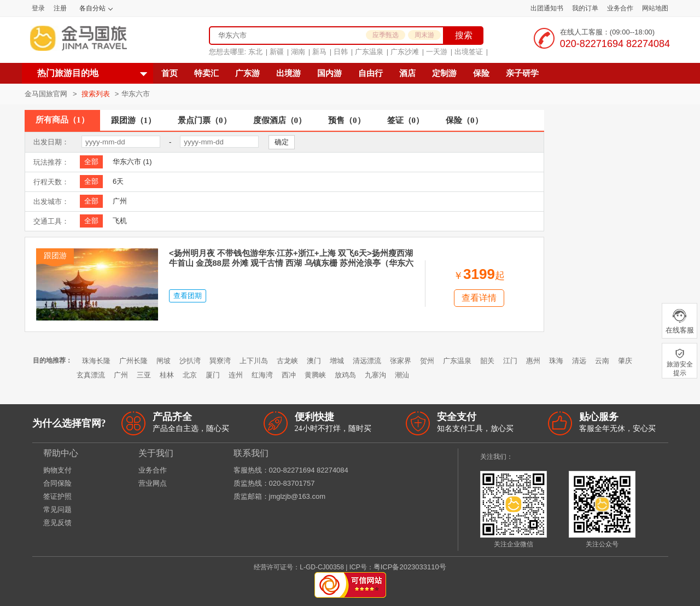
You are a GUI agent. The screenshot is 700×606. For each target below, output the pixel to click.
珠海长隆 (96, 361)
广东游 (247, 73)
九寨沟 (375, 375)
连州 (236, 375)
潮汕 (402, 375)
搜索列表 (97, 94)
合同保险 (57, 483)
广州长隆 (133, 361)
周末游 (424, 35)
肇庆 (625, 361)
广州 (120, 201)
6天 (118, 181)
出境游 (288, 73)
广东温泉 (369, 52)
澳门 (314, 361)
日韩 (341, 52)
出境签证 (469, 52)
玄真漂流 (91, 375)
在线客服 (679, 321)
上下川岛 (254, 361)
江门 (510, 361)
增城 (337, 361)
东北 (255, 52)
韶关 (487, 361)
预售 (347, 120)
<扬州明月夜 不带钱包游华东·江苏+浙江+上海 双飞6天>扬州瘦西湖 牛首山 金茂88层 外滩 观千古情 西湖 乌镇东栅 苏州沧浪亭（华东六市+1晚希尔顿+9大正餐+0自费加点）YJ (291, 263)
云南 (602, 361)
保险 (481, 73)
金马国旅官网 (46, 94)
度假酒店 (280, 120)
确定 (282, 142)
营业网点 (153, 483)
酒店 (407, 73)
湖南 (298, 52)
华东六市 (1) (132, 162)
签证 (406, 120)
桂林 (167, 375)
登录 (38, 8)
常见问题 (57, 509)
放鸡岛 (345, 375)
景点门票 (205, 120)
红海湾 (262, 375)
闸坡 (164, 361)
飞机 (120, 221)
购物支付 (57, 470)
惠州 (533, 361)
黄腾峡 (315, 375)
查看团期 (188, 296)
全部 (91, 162)
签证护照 (57, 496)
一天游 (437, 52)
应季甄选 (386, 35)
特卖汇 (206, 73)
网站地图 (655, 8)
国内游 (329, 73)
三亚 (144, 375)
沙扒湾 (190, 361)
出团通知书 (547, 8)
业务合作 (620, 8)
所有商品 (62, 120)
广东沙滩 (405, 52)
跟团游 (134, 120)
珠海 (556, 361)
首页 (170, 73)
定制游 (444, 73)
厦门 (213, 375)
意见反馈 (57, 523)
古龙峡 (287, 361)
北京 (190, 375)
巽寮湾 (220, 361)
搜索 (464, 35)
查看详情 (479, 298)
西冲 (289, 375)
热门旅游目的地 (68, 73)
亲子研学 (522, 73)
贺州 (427, 361)
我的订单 (585, 8)
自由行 (371, 73)
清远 (579, 361)
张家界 (401, 361)
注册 (60, 8)
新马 (319, 52)
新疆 (277, 52)
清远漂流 (367, 361)
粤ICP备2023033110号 (410, 567)
